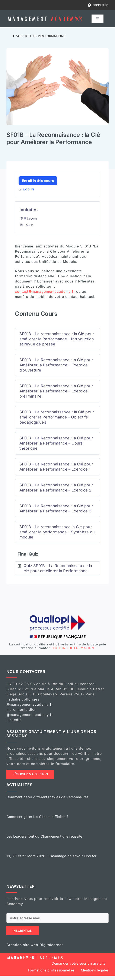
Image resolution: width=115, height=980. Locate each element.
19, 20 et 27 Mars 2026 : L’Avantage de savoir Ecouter (52, 856)
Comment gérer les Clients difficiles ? (37, 817)
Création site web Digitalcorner (35, 945)
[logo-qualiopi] (58, 616)
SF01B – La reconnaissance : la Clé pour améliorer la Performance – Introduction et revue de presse (57, 339)
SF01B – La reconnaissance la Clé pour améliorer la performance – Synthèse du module (57, 532)
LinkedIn (14, 720)
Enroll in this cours (38, 181)
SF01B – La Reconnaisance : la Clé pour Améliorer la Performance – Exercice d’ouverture (56, 365)
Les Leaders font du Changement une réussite (44, 836)
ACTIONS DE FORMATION (73, 648)
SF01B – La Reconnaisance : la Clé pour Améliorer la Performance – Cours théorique (56, 443)
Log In (29, 190)
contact (45, 291)
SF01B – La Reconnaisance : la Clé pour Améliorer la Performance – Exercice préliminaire (56, 391)
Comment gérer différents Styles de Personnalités (47, 797)
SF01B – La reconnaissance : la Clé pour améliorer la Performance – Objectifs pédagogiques (57, 417)
